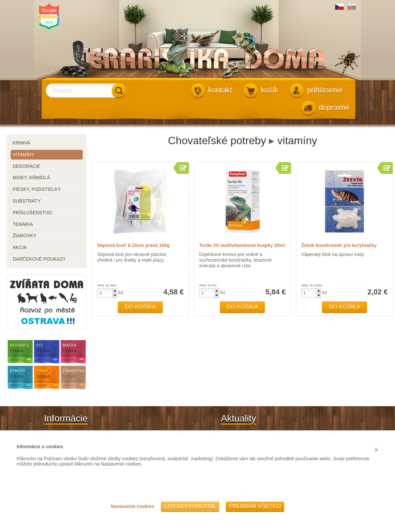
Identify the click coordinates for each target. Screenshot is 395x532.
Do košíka (140, 307)
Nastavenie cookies (132, 506)
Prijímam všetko (255, 506)
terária (23, 224)
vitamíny (24, 155)
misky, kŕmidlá (31, 178)
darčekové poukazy (39, 259)
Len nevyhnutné (190, 506)
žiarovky (25, 236)
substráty (27, 201)
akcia (20, 247)
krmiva (22, 143)
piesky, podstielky (37, 189)
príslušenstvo (32, 213)
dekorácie (26, 166)
